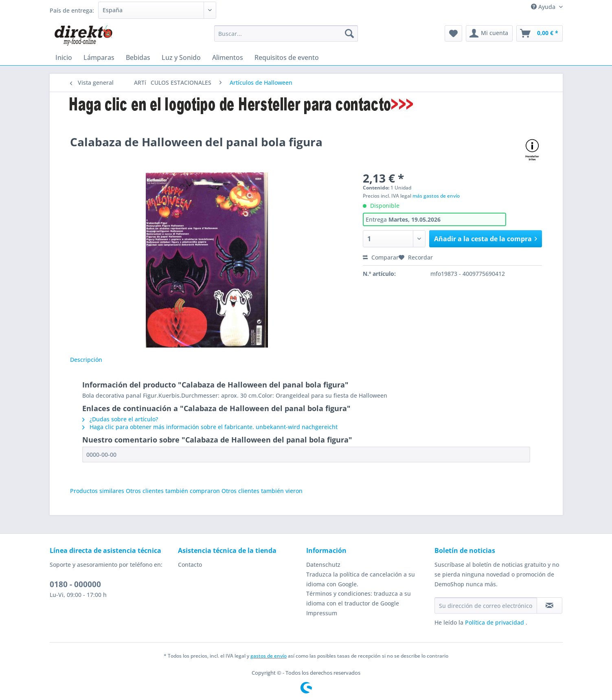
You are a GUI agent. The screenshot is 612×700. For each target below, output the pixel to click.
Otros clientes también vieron (262, 491)
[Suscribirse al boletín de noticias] (549, 605)
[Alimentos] (228, 57)
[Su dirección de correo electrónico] (486, 605)
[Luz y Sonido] (181, 57)
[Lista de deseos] (453, 33)
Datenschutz (323, 565)
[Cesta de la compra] (540, 33)
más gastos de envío (436, 196)
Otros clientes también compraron (173, 491)
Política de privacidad (495, 622)
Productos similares (97, 491)
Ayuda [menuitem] (544, 7)
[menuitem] (286, 37)
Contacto (190, 565)
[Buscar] (349, 33)
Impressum (322, 613)
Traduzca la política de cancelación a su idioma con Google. (361, 579)
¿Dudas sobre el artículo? (120, 419)
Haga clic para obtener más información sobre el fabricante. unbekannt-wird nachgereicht (210, 427)
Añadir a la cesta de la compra (486, 238)
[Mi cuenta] (489, 33)
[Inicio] (64, 57)
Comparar (381, 257)
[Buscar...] (286, 33)
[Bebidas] (138, 57)
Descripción (86, 360)
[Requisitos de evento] (287, 57)
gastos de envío (269, 656)
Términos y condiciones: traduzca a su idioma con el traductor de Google (359, 598)
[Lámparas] (99, 57)
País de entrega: (72, 10)
